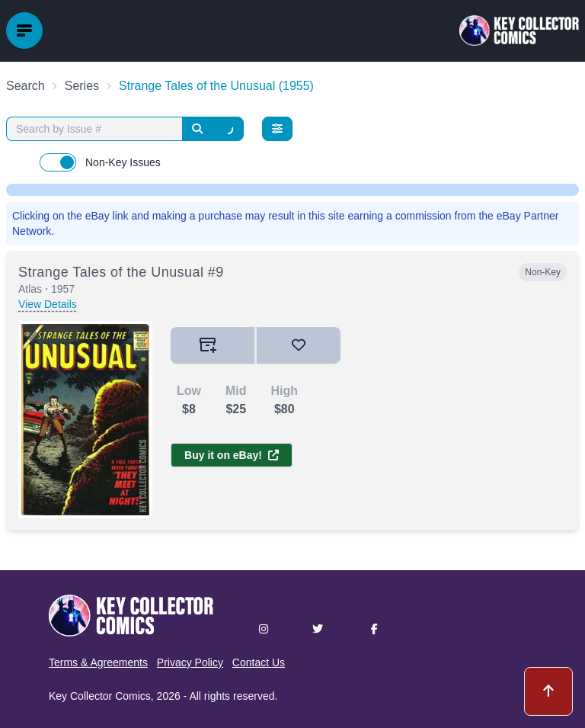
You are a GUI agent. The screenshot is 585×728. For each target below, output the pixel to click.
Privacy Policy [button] (190, 662)
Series (82, 86)
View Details (48, 304)
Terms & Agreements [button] (98, 662)
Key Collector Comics (100, 696)
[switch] (58, 162)
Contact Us (259, 662)
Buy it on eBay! (232, 455)
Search (26, 86)
